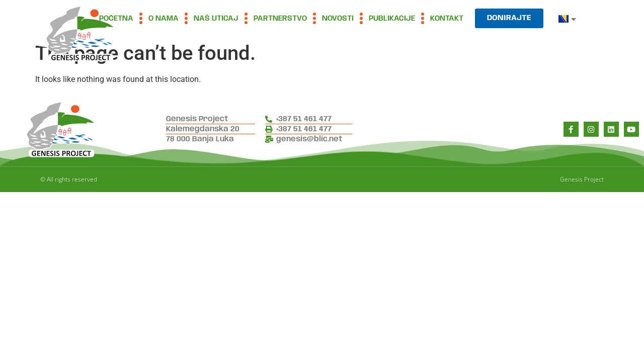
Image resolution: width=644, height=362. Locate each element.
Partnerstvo (280, 19)
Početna (116, 19)
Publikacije (392, 19)
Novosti (338, 19)
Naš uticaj (216, 19)
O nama (164, 19)
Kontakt (447, 19)
